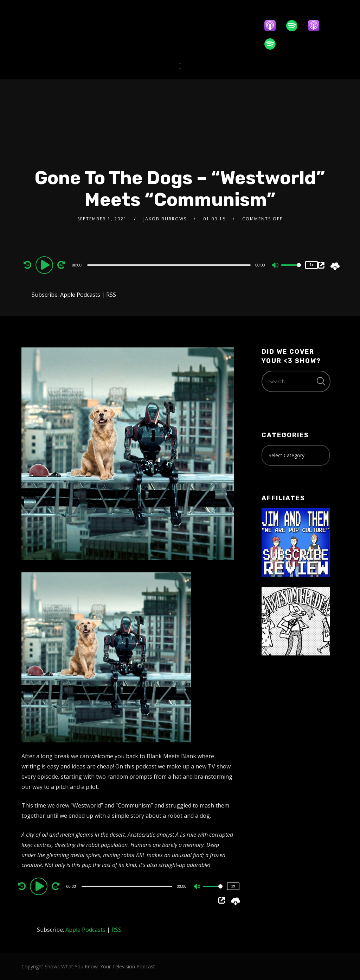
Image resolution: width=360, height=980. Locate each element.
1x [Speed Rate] (312, 265)
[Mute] (276, 266)
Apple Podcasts (80, 295)
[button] (180, 66)
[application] (170, 265)
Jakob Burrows (165, 219)
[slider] (169, 265)
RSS (111, 295)
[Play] (45, 265)
